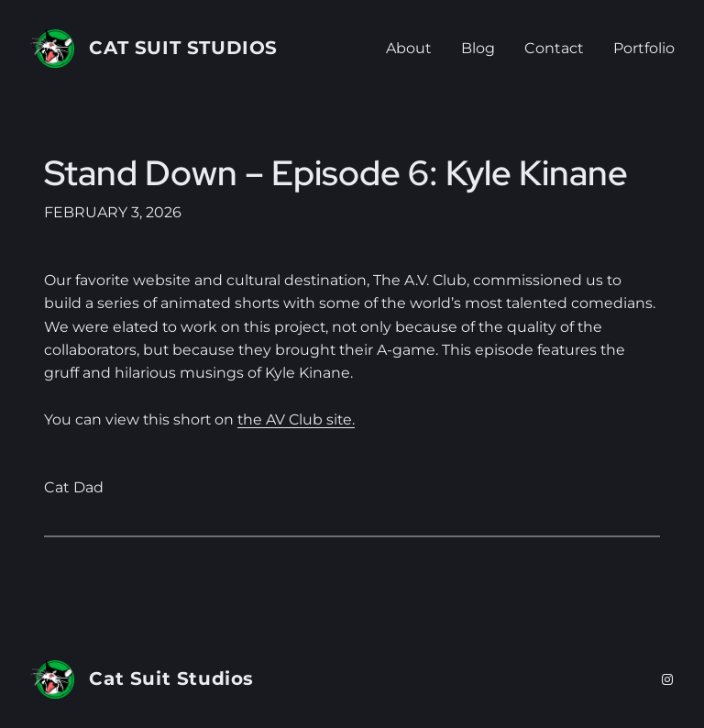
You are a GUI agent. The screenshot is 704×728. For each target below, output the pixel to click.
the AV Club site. (296, 419)
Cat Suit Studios (183, 48)
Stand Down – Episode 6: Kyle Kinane (336, 173)
